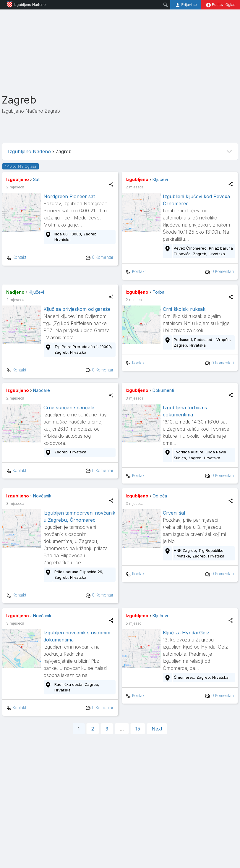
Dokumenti (163, 390)
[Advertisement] (119, 51)
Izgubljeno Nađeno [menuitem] (24, 4)
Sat (36, 179)
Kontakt (16, 257)
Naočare (42, 390)
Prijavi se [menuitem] (186, 5)
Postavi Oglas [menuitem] (221, 5)
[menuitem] (166, 5)
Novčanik (42, 496)
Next (157, 729)
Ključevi (160, 179)
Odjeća (160, 496)
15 (138, 729)
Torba (158, 292)
